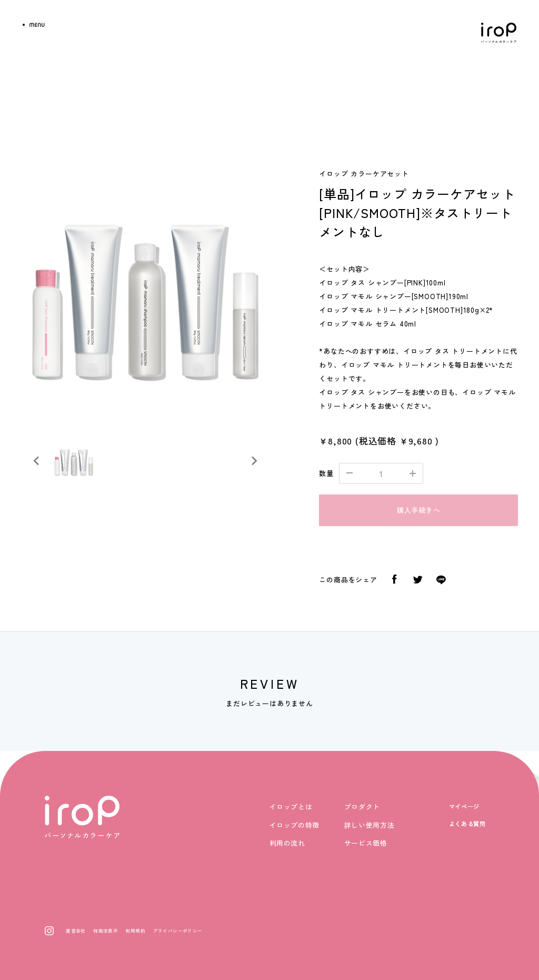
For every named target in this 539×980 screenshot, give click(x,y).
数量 (326, 473)
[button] (74, 461)
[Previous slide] (37, 461)
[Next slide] (254, 461)
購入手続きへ (419, 510)
